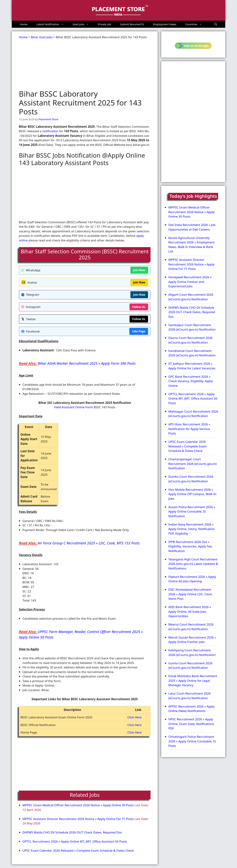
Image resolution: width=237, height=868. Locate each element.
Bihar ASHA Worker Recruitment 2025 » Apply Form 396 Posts (87, 363)
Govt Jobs (83, 24)
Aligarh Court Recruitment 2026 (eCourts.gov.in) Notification (191, 297)
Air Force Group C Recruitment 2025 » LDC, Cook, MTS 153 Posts (89, 543)
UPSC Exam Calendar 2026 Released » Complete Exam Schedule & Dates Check (78, 850)
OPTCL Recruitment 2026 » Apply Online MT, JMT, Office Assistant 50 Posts (75, 841)
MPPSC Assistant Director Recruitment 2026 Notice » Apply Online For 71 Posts (78, 819)
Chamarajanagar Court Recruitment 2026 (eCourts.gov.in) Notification (192, 464)
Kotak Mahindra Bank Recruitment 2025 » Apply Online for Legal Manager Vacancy (193, 680)
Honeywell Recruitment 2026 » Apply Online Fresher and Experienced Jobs (190, 282)
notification (50, 131)
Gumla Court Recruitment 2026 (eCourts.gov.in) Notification (190, 665)
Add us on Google (193, 46)
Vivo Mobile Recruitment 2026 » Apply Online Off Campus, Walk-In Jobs (192, 494)
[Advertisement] (85, 64)
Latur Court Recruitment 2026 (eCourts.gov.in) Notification (189, 696)
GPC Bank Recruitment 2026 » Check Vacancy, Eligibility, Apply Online (191, 381)
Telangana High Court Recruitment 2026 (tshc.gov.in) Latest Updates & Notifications (193, 564)
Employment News (165, 24)
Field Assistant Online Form (73, 407)
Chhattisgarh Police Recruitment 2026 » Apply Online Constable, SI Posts (192, 741)
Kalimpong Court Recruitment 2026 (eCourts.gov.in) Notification (192, 652)
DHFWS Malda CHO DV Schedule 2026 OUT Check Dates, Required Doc (72, 832)
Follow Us (139, 307)
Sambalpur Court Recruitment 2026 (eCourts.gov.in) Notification (192, 327)
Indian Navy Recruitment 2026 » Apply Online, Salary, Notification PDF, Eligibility (192, 529)
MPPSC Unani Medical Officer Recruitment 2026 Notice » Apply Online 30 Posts (78, 805)
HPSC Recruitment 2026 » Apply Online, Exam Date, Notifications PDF (191, 724)
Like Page (139, 331)
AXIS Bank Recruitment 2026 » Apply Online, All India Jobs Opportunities (190, 611)
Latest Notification (52, 24)
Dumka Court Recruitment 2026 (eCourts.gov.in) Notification (191, 479)
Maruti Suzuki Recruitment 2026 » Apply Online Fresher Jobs (192, 640)
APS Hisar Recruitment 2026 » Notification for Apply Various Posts (189, 429)
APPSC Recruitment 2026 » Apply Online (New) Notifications (191, 709)
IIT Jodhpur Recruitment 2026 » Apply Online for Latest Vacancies (192, 366)
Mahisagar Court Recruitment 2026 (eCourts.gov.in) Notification (193, 414)
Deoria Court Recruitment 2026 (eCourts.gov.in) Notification (190, 340)
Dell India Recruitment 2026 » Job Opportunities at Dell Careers (192, 227)
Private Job (104, 24)
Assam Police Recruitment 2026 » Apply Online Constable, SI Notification (192, 511)
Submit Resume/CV (132, 24)
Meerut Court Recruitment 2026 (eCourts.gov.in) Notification (191, 627)
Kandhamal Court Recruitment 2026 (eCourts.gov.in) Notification (192, 353)
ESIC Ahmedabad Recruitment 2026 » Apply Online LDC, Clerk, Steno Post (190, 594)
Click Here (135, 717)
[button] (216, 24)
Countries (196, 24)
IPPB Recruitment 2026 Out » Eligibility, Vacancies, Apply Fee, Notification (190, 546)
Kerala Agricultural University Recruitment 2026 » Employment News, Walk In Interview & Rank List (191, 245)
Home (24, 24)
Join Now (139, 270)
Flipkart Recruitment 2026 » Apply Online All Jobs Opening (192, 579)
